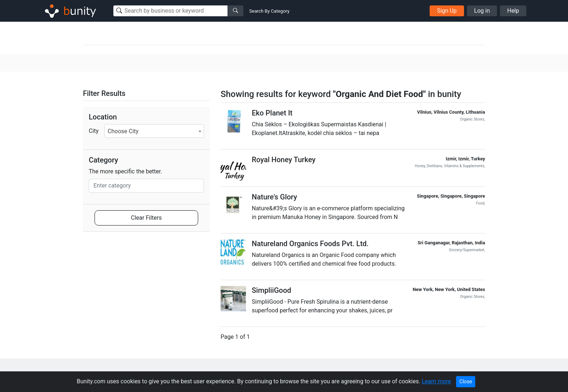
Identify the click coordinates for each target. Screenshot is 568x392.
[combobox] (154, 131)
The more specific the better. (126, 171)
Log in (482, 11)
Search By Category (269, 11)
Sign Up (447, 11)
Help (513, 11)
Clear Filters (147, 218)
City (94, 131)
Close (466, 382)
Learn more (436, 381)
